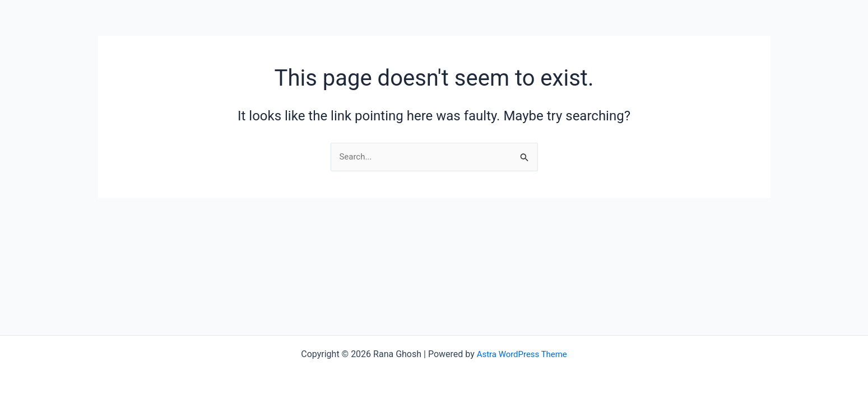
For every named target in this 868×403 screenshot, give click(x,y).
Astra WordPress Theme (522, 354)
